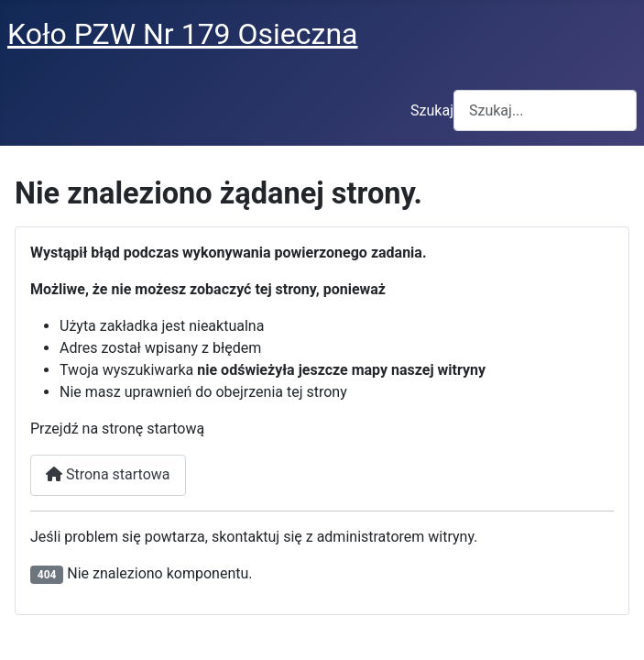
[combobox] (545, 110)
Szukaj (432, 110)
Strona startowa (108, 474)
